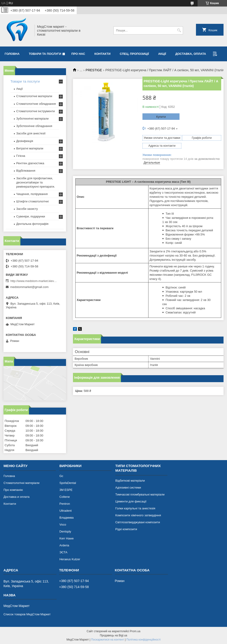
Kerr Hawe (66, 538)
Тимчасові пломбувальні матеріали (140, 494)
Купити (161, 117)
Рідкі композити (126, 529)
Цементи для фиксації (131, 501)
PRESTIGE (94, 70)
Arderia (64, 545)
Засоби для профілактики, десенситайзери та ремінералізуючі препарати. (36, 182)
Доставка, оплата (191, 54)
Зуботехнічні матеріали (32, 119)
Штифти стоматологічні (32, 201)
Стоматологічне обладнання (36, 104)
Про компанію (13, 490)
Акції (162, 54)
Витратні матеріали (30, 148)
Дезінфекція (25, 141)
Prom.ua (135, 631)
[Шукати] (179, 30)
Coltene (65, 497)
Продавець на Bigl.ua (113, 635)
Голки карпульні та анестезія (135, 508)
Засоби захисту (27, 209)
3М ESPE (66, 490)
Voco (63, 525)
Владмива (66, 518)
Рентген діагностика (30, 163)
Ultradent (65, 511)
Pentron (65, 504)
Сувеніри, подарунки (31, 216)
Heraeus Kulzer (70, 559)
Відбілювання (26, 171)
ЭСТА (63, 552)
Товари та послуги (45, 54)
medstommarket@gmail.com (29, 287)
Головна (12, 54)
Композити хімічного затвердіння (138, 515)
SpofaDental (68, 483)
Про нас (78, 54)
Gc (61, 476)
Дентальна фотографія (32, 224)
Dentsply (65, 531)
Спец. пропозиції (134, 54)
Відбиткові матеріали (130, 481)
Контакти (103, 54)
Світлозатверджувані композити (138, 522)
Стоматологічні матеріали (34, 96)
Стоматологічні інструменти (36, 111)
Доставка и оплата (16, 497)
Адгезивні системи (128, 488)
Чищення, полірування (32, 194)
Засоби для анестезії (31, 133)
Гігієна (21, 156)
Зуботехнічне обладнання (34, 126)
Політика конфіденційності (143, 640)
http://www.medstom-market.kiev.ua (34, 281)
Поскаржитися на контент (107, 640)
